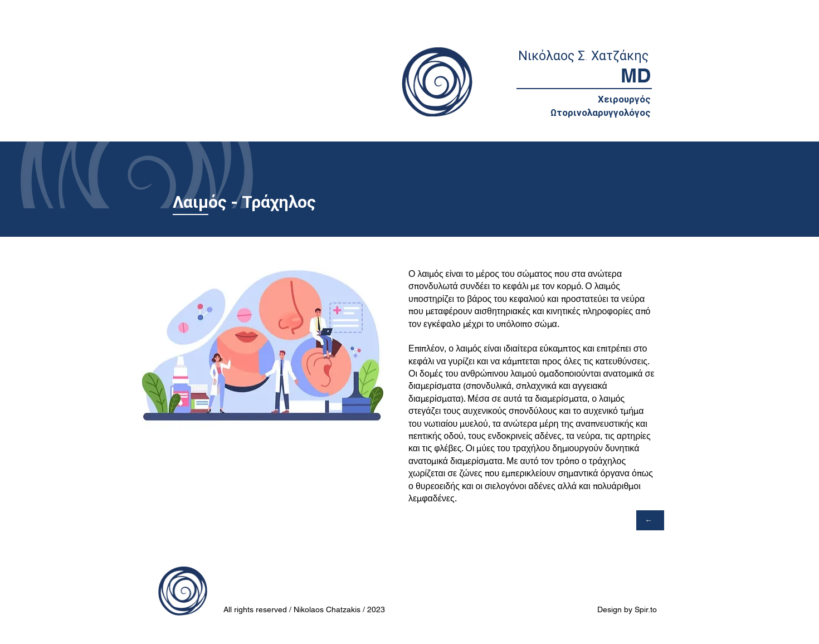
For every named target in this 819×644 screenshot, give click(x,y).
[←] (650, 520)
